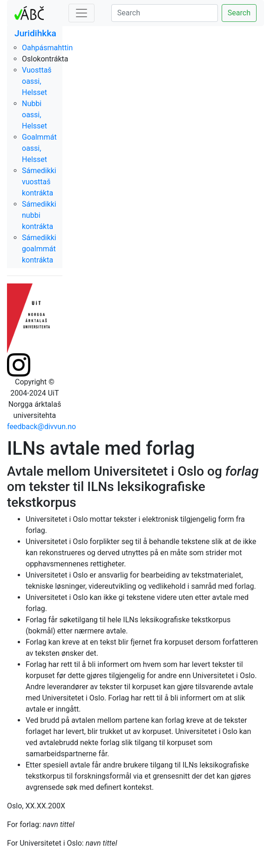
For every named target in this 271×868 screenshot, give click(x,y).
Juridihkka (35, 33)
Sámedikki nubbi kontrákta (39, 215)
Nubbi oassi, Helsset (34, 115)
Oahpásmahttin (47, 48)
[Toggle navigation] (81, 13)
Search (239, 13)
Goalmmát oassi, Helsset (39, 148)
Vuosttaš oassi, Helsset (37, 81)
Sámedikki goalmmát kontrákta (39, 249)
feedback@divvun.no (41, 427)
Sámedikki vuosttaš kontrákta (39, 182)
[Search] (165, 13)
